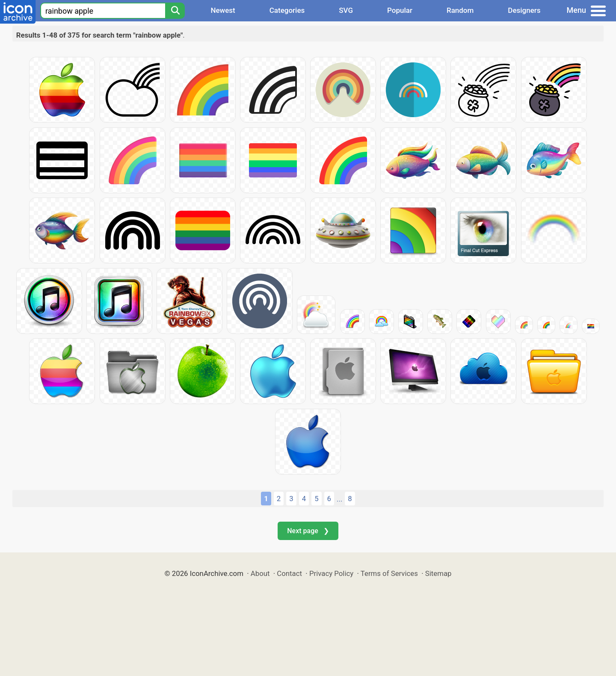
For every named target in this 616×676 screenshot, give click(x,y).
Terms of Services (389, 573)
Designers (524, 10)
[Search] (175, 11)
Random (460, 10)
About (260, 573)
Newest (223, 10)
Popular (400, 10)
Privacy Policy (331, 573)
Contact (289, 573)
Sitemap (438, 573)
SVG (346, 10)
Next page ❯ (308, 531)
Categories (287, 10)
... (339, 499)
